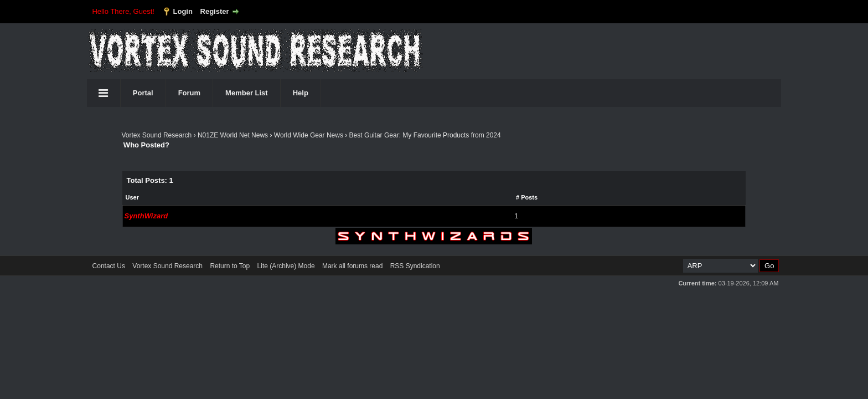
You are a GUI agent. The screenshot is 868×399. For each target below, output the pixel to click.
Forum (189, 93)
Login (183, 11)
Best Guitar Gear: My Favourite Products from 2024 (425, 135)
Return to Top (230, 266)
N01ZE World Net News (233, 135)
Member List (247, 93)
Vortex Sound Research (157, 135)
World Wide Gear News (309, 135)
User (132, 197)
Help (301, 93)
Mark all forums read (352, 266)
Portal (143, 93)
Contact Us (109, 266)
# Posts (527, 197)
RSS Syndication (415, 266)
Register (215, 11)
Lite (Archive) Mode (286, 266)
